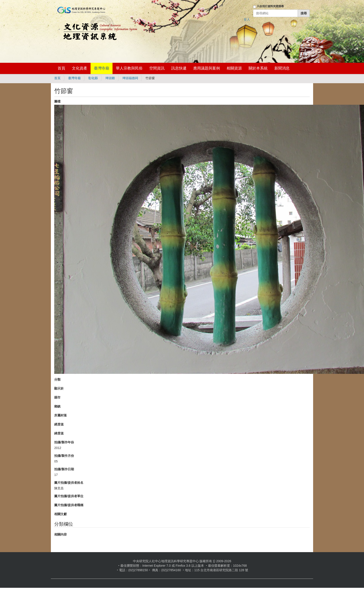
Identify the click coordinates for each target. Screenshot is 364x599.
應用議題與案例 (207, 68)
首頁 (61, 68)
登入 (247, 20)
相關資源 (234, 68)
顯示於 (59, 388)
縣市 (57, 397)
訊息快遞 (179, 68)
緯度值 (59, 433)
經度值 (59, 424)
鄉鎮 (57, 406)
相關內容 (61, 534)
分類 (57, 379)
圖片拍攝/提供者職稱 (69, 505)
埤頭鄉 (110, 78)
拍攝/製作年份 (64, 442)
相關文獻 (61, 514)
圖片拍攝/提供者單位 (69, 496)
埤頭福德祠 (130, 78)
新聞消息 (282, 68)
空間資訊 (157, 68)
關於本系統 (258, 68)
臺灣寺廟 (102, 68)
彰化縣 (93, 78)
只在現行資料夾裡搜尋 (270, 6)
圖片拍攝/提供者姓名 (69, 483)
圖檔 (57, 101)
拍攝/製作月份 (64, 456)
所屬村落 (61, 415)
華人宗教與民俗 (129, 68)
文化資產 (80, 68)
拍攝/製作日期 (64, 469)
